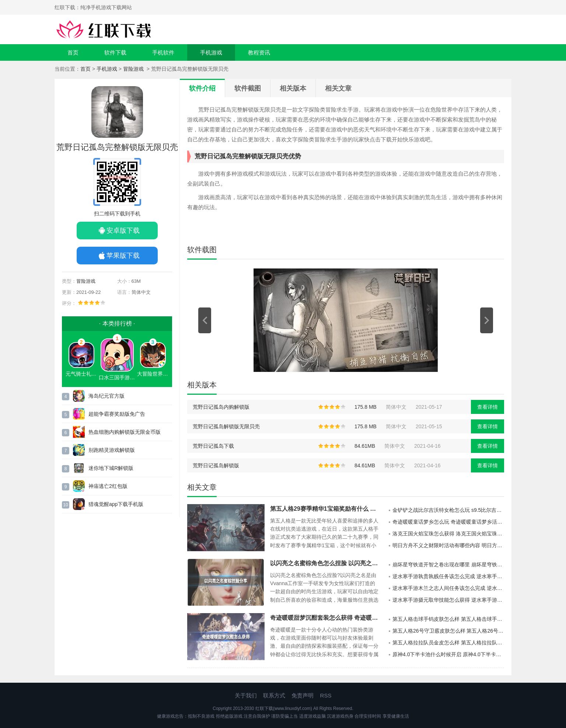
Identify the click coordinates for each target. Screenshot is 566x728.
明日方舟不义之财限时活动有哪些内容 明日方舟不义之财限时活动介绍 (448, 545)
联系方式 (274, 695)
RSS (326, 695)
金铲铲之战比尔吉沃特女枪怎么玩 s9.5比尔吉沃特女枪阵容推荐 (448, 510)
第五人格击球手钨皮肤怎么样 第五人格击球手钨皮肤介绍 (448, 619)
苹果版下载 (123, 256)
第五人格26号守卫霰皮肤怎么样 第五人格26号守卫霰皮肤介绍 (448, 631)
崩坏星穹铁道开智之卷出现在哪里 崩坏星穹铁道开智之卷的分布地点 (448, 565)
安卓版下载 (123, 231)
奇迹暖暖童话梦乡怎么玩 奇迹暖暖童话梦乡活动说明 (448, 522)
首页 (73, 52)
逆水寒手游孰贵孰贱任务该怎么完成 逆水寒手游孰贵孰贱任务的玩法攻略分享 (448, 576)
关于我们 (246, 695)
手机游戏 (211, 52)
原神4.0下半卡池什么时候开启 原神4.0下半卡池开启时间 (448, 654)
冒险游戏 (134, 69)
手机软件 (163, 52)
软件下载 (115, 52)
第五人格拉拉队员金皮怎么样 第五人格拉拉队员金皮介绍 (448, 643)
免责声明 (303, 695)
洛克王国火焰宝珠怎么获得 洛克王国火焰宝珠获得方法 (448, 534)
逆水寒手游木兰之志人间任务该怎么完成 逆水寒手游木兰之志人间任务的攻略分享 (448, 588)
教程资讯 (259, 52)
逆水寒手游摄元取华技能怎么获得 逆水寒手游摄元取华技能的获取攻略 (448, 600)
